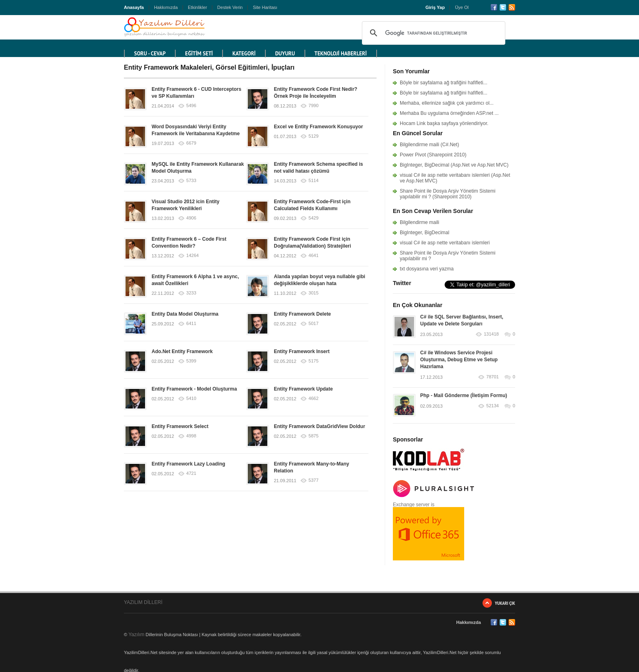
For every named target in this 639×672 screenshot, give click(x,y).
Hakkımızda (166, 7)
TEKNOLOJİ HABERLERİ (341, 54)
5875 (313, 436)
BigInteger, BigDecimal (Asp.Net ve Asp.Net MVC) (454, 165)
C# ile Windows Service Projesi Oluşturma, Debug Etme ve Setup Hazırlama (459, 360)
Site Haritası (265, 7)
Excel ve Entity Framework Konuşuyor (318, 127)
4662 (313, 399)
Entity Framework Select (180, 426)
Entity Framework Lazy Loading (188, 464)
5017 (313, 324)
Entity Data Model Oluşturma (185, 314)
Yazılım (136, 635)
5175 (313, 361)
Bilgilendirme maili (420, 222)
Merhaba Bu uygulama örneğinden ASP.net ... (449, 113)
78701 (492, 377)
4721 (191, 473)
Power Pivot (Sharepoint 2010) (433, 155)
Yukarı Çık (505, 603)
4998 (191, 436)
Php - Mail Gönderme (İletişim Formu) (464, 395)
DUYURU (285, 54)
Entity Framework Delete (302, 314)
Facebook (494, 7)
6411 (191, 324)
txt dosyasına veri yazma (427, 269)
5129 (313, 136)
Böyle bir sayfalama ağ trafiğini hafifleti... (444, 83)
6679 (191, 143)
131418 (491, 334)
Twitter (503, 7)
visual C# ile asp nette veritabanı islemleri (445, 243)
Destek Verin (230, 7)
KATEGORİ (244, 54)
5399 (191, 361)
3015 (313, 293)
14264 (193, 256)
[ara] (432, 33)
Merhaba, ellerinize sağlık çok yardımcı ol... (447, 103)
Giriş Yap (435, 7)
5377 (313, 480)
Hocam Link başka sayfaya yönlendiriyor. (444, 123)
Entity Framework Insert (302, 351)
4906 (191, 218)
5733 (191, 181)
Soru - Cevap (150, 54)
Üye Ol (462, 7)
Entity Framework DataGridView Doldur (319, 426)
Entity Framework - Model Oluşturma (194, 389)
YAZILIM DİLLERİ (143, 602)
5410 (191, 399)
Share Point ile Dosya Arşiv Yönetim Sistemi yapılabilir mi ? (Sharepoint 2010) (448, 194)
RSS (512, 7)
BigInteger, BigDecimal (424, 233)
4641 (313, 256)
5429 (313, 218)
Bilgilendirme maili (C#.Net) (429, 145)
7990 (313, 106)
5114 (313, 181)
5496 (191, 106)
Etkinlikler (197, 7)
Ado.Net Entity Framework (182, 351)
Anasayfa (134, 7)
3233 (191, 293)
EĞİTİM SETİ (199, 54)
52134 (492, 406)
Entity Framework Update (303, 389)
